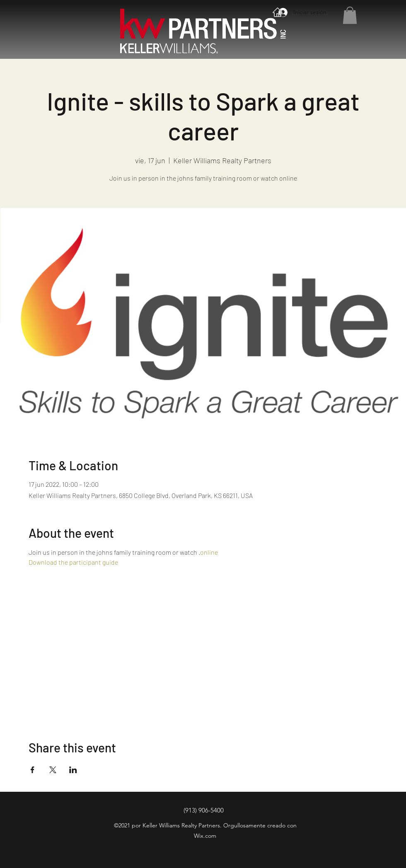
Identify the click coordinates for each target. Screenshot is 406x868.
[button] (350, 15)
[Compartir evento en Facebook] (33, 770)
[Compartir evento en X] (53, 770)
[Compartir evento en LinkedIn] (73, 770)
